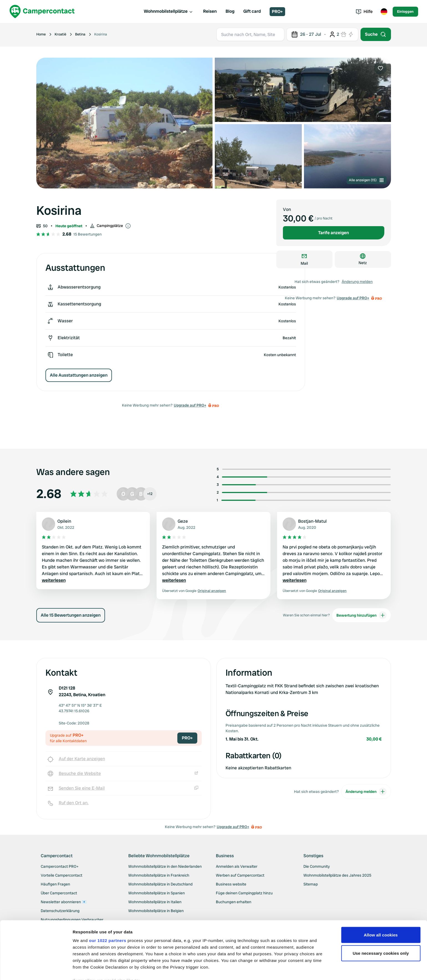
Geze (183, 521)
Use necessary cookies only (381, 921)
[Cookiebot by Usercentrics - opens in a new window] (36, 969)
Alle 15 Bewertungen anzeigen (71, 615)
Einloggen (405, 12)
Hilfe (364, 12)
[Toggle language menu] (384, 12)
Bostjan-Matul (312, 521)
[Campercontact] (42, 12)
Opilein (64, 521)
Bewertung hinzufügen (361, 615)
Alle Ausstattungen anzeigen (79, 375)
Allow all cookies (381, 902)
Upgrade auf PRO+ (190, 405)
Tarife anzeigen (333, 233)
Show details (85, 969)
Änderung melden (357, 282)
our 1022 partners (108, 908)
